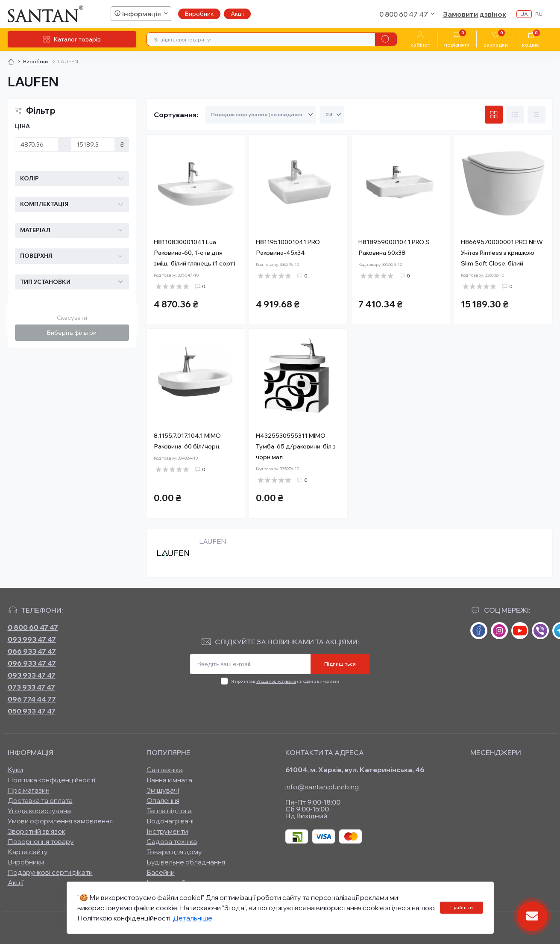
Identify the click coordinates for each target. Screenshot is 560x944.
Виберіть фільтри (72, 333)
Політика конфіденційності (51, 780)
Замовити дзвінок (475, 14)
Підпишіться (340, 664)
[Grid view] (494, 115)
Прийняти (462, 907)
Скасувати (72, 318)
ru (539, 14)
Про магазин (29, 790)
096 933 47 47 (32, 663)
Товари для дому (174, 852)
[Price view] (537, 115)
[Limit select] (332, 115)
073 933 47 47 (31, 687)
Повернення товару (41, 841)
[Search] (386, 39)
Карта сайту (28, 852)
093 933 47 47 (32, 675)
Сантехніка (165, 770)
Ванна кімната (169, 780)
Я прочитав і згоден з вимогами (285, 681)
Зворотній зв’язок (37, 831)
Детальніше (193, 918)
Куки (15, 770)
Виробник (199, 14)
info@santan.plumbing (322, 787)
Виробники (26, 862)
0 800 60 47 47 (33, 627)
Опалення (163, 800)
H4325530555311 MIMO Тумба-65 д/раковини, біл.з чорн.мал (296, 446)
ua (524, 14)
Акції (237, 14)
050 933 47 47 (32, 711)
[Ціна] (37, 145)
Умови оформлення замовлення (60, 821)
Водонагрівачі (170, 821)
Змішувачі (163, 790)
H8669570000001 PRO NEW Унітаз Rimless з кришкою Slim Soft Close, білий (502, 253)
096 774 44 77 (32, 699)
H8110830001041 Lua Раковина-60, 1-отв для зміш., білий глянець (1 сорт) (195, 253)
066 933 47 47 (32, 651)
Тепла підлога (169, 811)
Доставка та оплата (40, 800)
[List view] (515, 115)
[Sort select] (261, 115)
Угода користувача (276, 681)
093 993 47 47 (32, 639)
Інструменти (167, 831)
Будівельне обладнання (186, 862)
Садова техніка (172, 841)
